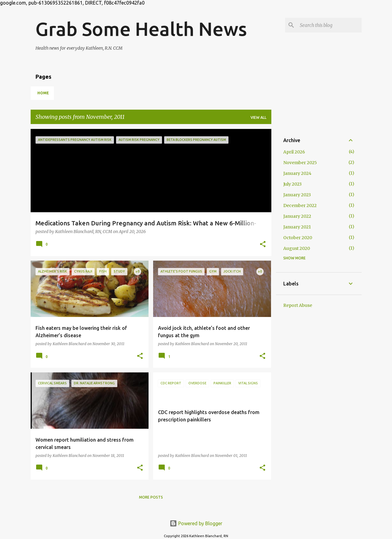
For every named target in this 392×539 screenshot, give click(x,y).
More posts (151, 497)
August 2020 (297, 248)
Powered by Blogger (196, 523)
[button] (263, 245)
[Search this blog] (330, 25)
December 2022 (300, 205)
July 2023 (292, 184)
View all (258, 117)
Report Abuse (298, 305)
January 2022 (297, 216)
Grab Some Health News (141, 29)
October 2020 (298, 238)
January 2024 (297, 173)
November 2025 (300, 163)
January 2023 (297, 195)
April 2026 (294, 152)
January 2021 (297, 227)
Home (43, 93)
